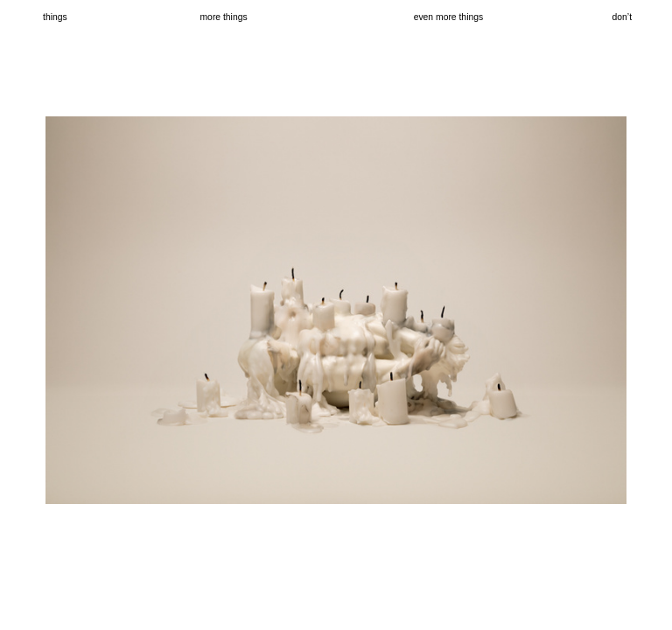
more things (223, 17)
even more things (448, 17)
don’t (622, 17)
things (55, 17)
